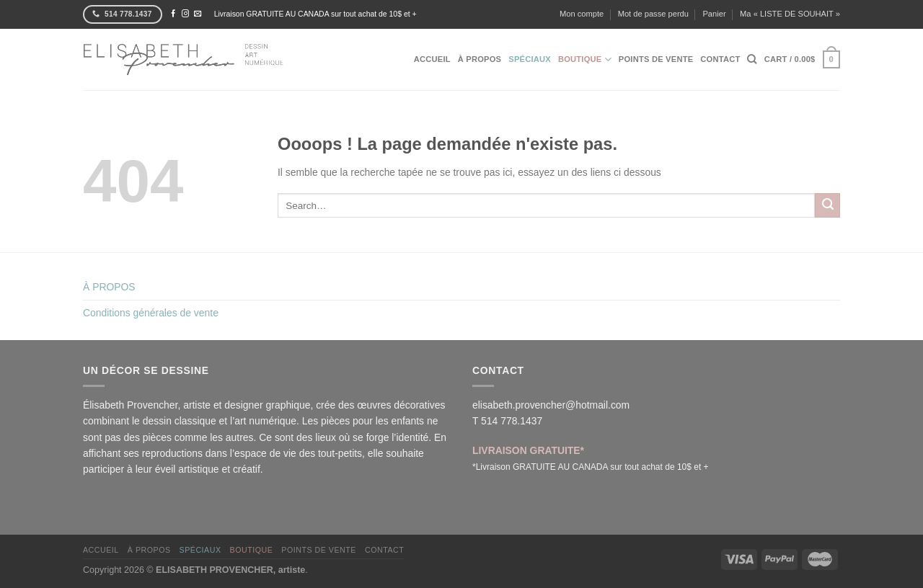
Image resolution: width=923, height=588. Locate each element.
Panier (714, 14)
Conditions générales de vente (151, 313)
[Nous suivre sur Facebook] (173, 14)
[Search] (752, 59)
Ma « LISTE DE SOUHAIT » (790, 14)
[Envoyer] (827, 205)
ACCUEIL (432, 59)
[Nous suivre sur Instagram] (185, 14)
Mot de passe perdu (653, 14)
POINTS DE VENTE (656, 59)
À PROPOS (480, 59)
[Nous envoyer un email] (198, 14)
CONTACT (720, 59)
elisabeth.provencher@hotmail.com (551, 405)
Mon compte (582, 14)
